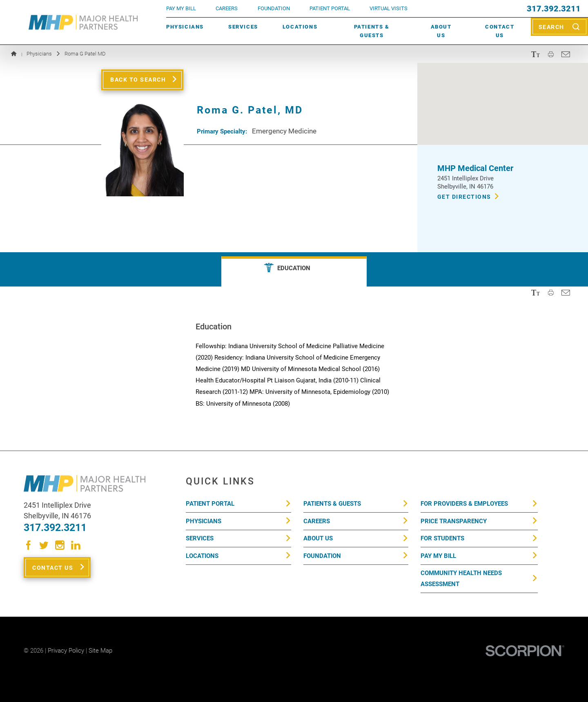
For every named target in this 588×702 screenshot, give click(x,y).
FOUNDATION (274, 8)
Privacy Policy (66, 651)
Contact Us (500, 31)
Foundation (322, 556)
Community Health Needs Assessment (461, 579)
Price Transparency (454, 521)
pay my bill (181, 8)
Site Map (100, 651)
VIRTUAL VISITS (389, 8)
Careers (227, 8)
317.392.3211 (554, 9)
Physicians (185, 27)
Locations (300, 27)
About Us (441, 31)
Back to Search (138, 80)
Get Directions (464, 197)
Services (243, 27)
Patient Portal (210, 504)
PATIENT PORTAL (330, 8)
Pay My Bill (438, 556)
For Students (442, 538)
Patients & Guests (372, 31)
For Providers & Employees (464, 504)
